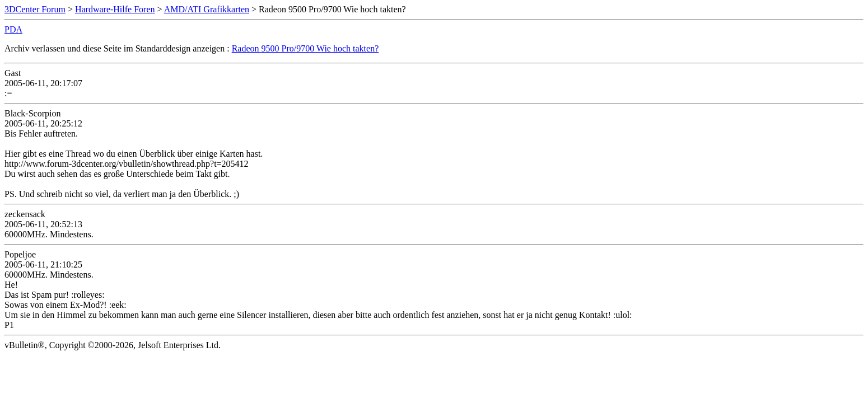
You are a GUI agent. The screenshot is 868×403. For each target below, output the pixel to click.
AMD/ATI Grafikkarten (207, 9)
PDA (13, 29)
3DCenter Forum (35, 9)
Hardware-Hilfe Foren (115, 9)
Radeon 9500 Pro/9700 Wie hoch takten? (305, 48)
